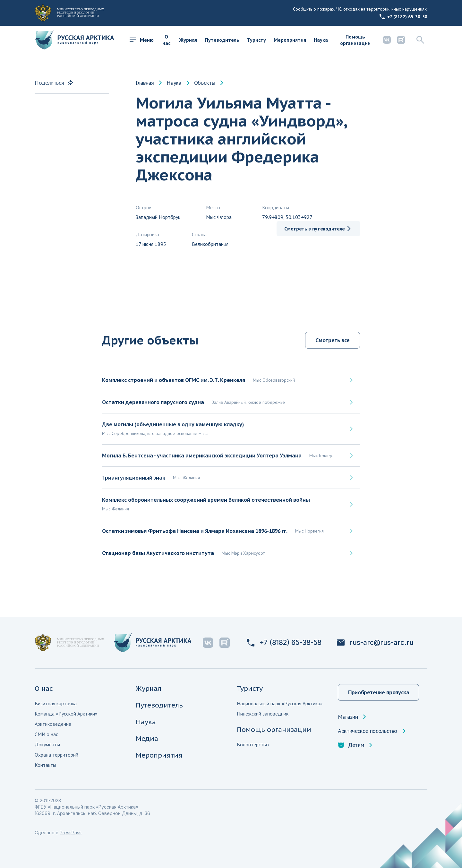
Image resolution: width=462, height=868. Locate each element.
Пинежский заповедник (263, 714)
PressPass (71, 833)
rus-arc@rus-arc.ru (375, 643)
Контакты (45, 765)
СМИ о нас (46, 734)
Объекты (205, 83)
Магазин (348, 717)
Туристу (257, 40)
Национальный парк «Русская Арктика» (280, 703)
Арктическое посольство (368, 731)
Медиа (147, 738)
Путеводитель (222, 40)
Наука (321, 40)
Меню (142, 40)
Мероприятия (290, 40)
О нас (166, 40)
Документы (47, 744)
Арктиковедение (53, 724)
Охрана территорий (56, 755)
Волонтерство (253, 744)
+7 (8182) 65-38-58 (403, 17)
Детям (351, 745)
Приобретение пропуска (378, 692)
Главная (145, 83)
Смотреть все (333, 340)
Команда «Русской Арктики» (66, 714)
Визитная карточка (56, 703)
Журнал (188, 40)
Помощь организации (355, 40)
